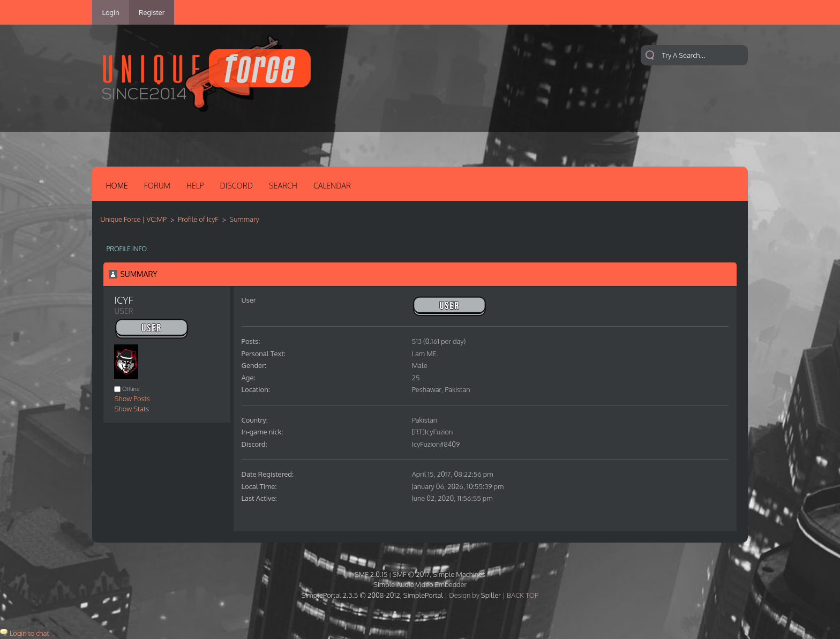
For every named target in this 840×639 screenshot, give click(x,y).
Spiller (491, 595)
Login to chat (29, 633)
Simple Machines (459, 574)
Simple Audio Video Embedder (420, 584)
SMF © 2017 (411, 574)
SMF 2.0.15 (371, 574)
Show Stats (132, 409)
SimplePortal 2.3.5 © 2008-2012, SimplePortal (372, 595)
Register (152, 12)
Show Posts (132, 399)
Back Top (523, 595)
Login (110, 12)
